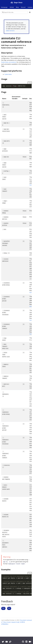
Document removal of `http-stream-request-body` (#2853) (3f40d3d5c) (16, 622)
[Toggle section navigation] (30, 12)
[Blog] (10, 642)
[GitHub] (23, 642)
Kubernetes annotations (9, 62)
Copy (30, 83)
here (31, 185)
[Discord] (26, 642)
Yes (3, 608)
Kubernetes (8, 74)
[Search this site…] (15, 12)
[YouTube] (7, 642)
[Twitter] (3, 642)
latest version (10, 31)
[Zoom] (30, 642)
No (9, 608)
